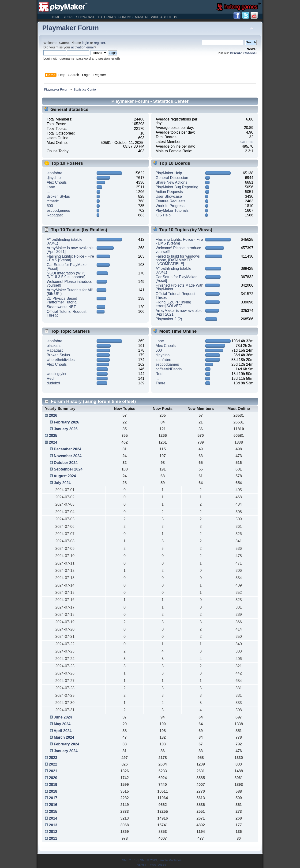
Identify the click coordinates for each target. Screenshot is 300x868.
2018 (53, 791)
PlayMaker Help (169, 173)
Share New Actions (171, 182)
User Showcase (169, 196)
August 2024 (65, 476)
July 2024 (62, 483)
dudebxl (53, 383)
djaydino (54, 178)
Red (50, 378)
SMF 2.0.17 (130, 860)
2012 (53, 832)
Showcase (86, 17)
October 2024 (66, 463)
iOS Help (163, 215)
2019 (53, 785)
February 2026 (66, 422)
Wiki (154, 17)
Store (68, 17)
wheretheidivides (61, 360)
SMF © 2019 (148, 860)
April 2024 (63, 731)
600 (50, 206)
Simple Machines (170, 860)
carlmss (247, 142)
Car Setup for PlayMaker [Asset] (67, 267)
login (86, 43)
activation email (83, 47)
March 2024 (64, 737)
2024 (53, 442)
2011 (53, 838)
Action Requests (169, 192)
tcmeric (53, 201)
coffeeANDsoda (169, 369)
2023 (53, 758)
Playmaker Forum (71, 28)
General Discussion (172, 178)
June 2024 (63, 717)
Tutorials (107, 17)
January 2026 (66, 429)
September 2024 (68, 469)
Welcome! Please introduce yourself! (69, 283)
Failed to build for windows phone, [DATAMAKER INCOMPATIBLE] (178, 260)
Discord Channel (243, 53)
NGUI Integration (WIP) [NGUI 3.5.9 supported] (66, 275)
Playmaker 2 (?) (169, 319)
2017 (53, 798)
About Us (169, 17)
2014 (53, 818)
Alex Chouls (57, 182)
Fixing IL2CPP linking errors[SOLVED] (173, 304)
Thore (161, 383)
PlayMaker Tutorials (172, 210)
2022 (53, 764)
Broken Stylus (58, 196)
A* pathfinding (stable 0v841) (64, 241)
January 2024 (66, 751)
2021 (53, 771)
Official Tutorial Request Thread (67, 313)
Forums (126, 17)
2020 (53, 778)
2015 (53, 811)
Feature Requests (171, 201)
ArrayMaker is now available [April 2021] (70, 250)
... (48, 192)
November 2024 (67, 456)
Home (55, 17)
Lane (51, 187)
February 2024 (66, 744)
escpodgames (58, 210)
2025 (53, 436)
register (99, 43)
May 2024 (62, 724)
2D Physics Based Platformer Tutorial (62, 300)
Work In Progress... (172, 206)
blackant (54, 346)
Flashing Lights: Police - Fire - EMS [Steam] (70, 258)
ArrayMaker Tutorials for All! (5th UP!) (70, 292)
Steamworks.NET (61, 307)
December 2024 (67, 449)
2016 (53, 805)
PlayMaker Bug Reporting (177, 187)
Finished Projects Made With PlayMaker (180, 287)
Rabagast (55, 215)
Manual (142, 17)
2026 (53, 415)
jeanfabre (54, 173)
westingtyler (56, 374)
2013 (53, 825)
